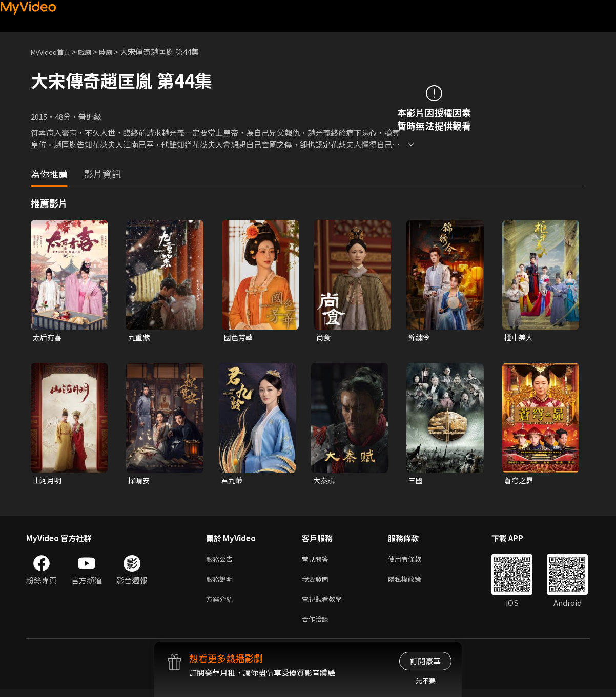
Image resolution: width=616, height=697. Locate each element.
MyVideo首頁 (54, 52)
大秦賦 (325, 481)
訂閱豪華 (425, 661)
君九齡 (232, 481)
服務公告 (221, 561)
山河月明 (48, 481)
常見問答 (317, 561)
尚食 (324, 337)
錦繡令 (420, 337)
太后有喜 (48, 337)
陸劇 (116, 52)
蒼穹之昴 (520, 481)
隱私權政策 (413, 583)
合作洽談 (317, 626)
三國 (416, 481)
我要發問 (317, 583)
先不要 (426, 680)
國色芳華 (239, 337)
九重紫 (140, 337)
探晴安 (140, 481)
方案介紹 (221, 604)
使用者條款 (413, 561)
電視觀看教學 (325, 604)
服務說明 (221, 583)
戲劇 (93, 52)
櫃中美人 (520, 337)
